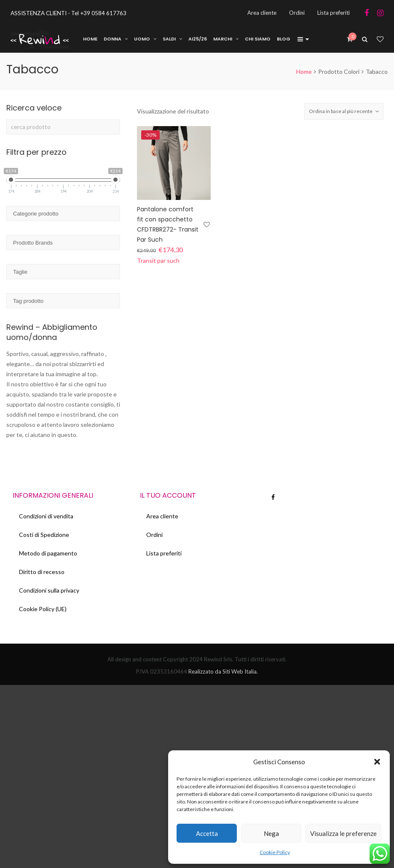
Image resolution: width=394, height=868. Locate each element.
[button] (377, 762)
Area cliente (162, 516)
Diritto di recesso (42, 572)
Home (304, 71)
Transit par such (158, 260)
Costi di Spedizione (44, 535)
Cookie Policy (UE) (43, 609)
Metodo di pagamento (48, 553)
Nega (271, 833)
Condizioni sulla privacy (49, 590)
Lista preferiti (164, 553)
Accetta (207, 833)
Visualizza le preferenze (343, 833)
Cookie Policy (275, 852)
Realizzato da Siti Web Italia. (222, 671)
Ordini (154, 535)
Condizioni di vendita (46, 516)
